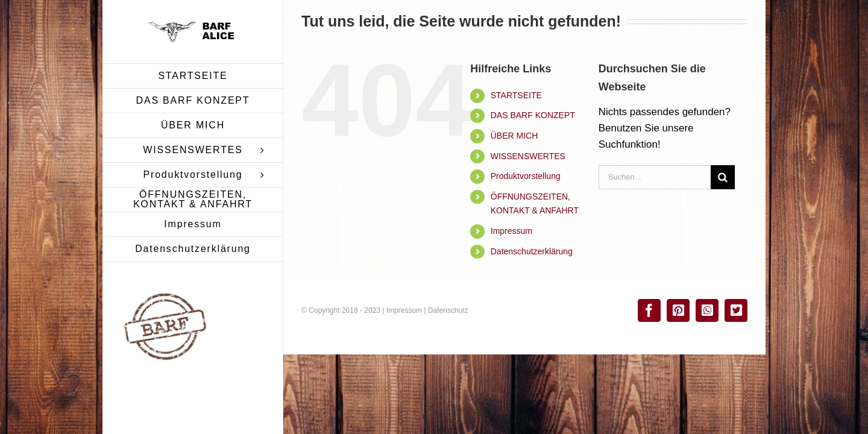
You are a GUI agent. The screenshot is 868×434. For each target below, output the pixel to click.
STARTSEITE (516, 95)
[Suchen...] (655, 177)
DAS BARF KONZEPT (533, 115)
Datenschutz (448, 310)
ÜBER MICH (514, 136)
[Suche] (723, 177)
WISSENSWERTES (528, 156)
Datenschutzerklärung (532, 251)
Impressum (511, 231)
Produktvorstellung (526, 176)
